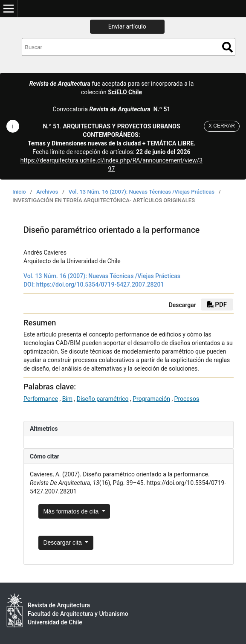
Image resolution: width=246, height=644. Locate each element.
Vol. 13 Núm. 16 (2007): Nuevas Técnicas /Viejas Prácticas (142, 192)
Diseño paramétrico (103, 399)
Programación (151, 399)
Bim (67, 399)
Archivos (47, 192)
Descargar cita (63, 542)
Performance (41, 399)
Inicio (19, 192)
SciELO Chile (125, 92)
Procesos (187, 399)
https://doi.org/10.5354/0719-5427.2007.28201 (100, 284)
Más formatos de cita (72, 511)
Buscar (227, 47)
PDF (217, 305)
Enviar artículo (127, 26)
